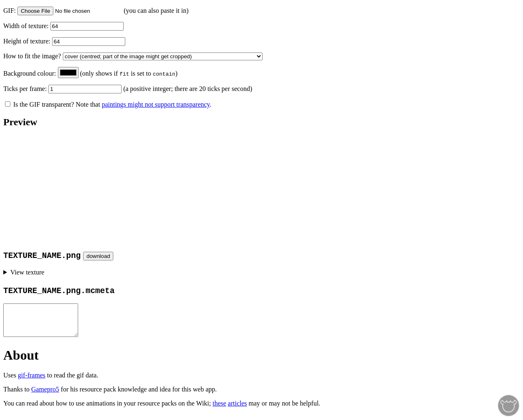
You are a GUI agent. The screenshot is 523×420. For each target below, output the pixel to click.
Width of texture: (27, 26)
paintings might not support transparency (156, 104)
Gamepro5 (45, 395)
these (219, 409)
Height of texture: (28, 41)
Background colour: (31, 73)
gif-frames (32, 381)
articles (237, 409)
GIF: (10, 11)
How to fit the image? (33, 56)
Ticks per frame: (26, 89)
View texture (27, 272)
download (98, 256)
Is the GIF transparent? (39, 104)
